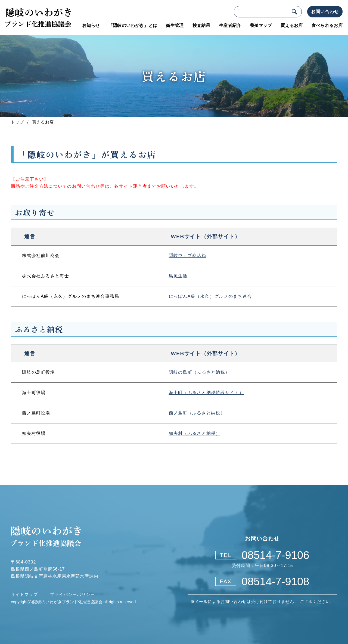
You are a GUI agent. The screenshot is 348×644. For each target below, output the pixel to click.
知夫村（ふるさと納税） (195, 433)
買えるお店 (292, 25)
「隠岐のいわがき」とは (133, 25)
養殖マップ (261, 25)
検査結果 (201, 25)
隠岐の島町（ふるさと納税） (199, 372)
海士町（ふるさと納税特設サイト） (206, 393)
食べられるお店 (327, 25)
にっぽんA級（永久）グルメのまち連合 (210, 296)
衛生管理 (175, 25)
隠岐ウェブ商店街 (188, 256)
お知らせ (91, 25)
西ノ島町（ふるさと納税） (197, 413)
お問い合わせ (325, 12)
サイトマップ (24, 594)
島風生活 (178, 276)
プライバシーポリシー (72, 594)
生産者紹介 (230, 25)
